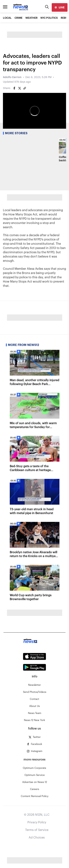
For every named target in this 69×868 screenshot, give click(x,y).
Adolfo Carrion (12, 77)
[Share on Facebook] (14, 88)
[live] (60, 7)
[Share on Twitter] (20, 88)
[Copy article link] (25, 88)
